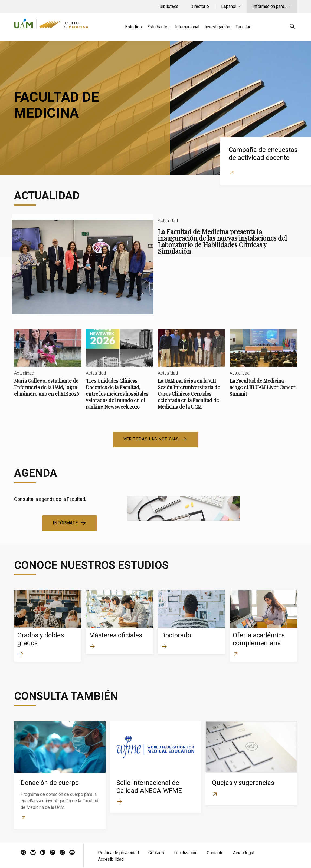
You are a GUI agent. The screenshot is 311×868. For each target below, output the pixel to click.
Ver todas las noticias (151, 439)
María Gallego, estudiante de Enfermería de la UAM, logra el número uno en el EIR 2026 (48, 367)
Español (229, 6)
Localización (185, 853)
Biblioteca (169, 6)
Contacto (215, 853)
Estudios (133, 27)
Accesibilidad (111, 859)
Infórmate (65, 523)
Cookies (156, 853)
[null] (292, 27)
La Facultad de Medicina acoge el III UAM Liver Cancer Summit (263, 367)
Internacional (187, 27)
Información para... (270, 6)
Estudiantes (158, 27)
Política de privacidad (118, 853)
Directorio (200, 6)
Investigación (217, 27)
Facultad (243, 27)
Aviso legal (244, 853)
